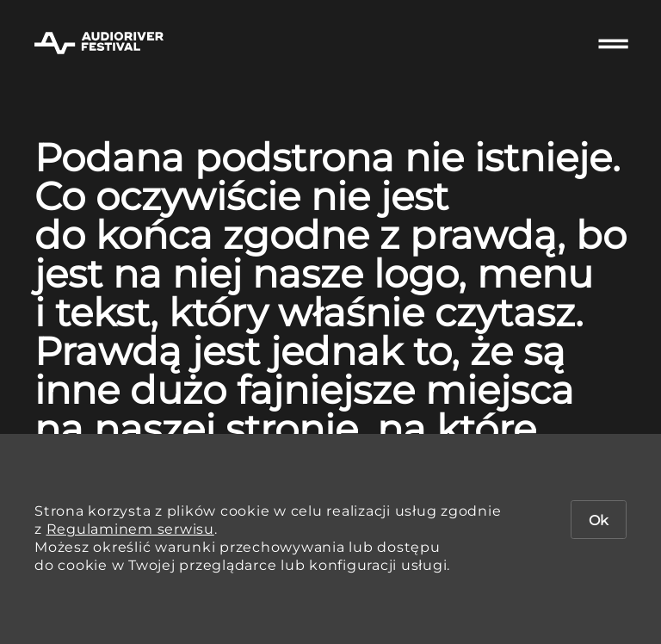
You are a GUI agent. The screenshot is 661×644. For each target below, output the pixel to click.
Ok (599, 520)
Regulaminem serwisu (130, 529)
